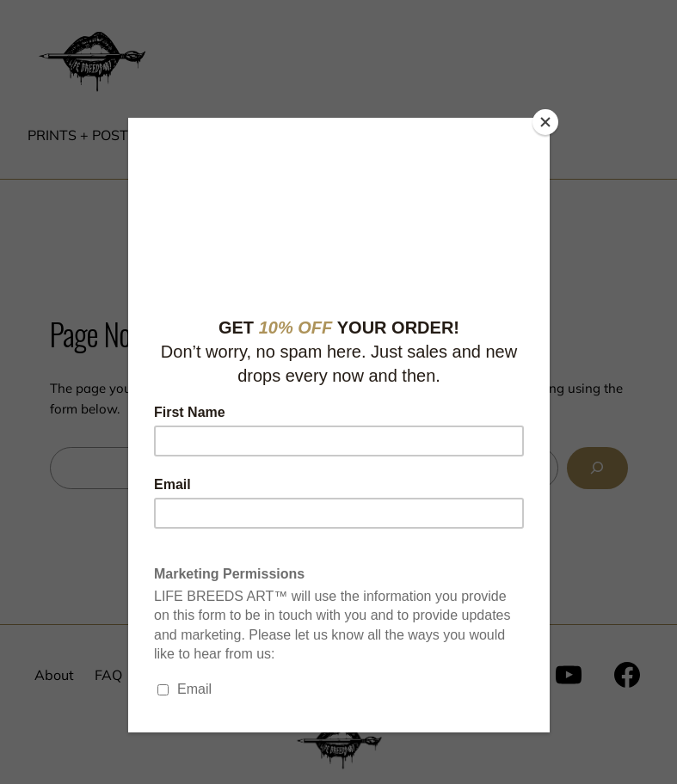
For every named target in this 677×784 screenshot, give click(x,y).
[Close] (545, 122)
